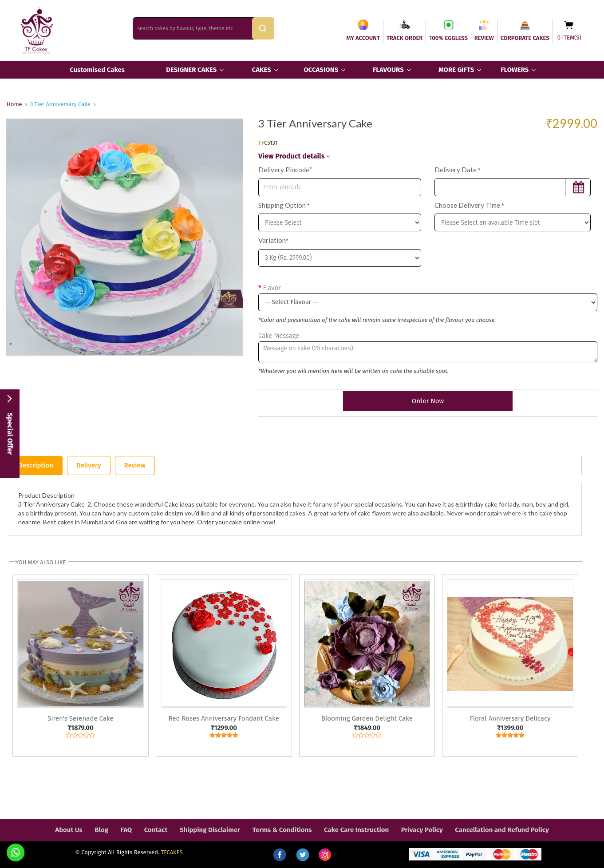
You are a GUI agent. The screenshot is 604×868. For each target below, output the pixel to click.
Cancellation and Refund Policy (502, 830)
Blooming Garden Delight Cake (367, 718)
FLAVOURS (388, 70)
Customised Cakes (97, 70)
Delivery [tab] (89, 465)
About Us (69, 830)
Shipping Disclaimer (210, 830)
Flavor (272, 288)
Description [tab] (36, 465)
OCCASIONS (321, 70)
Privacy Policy (422, 830)
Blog (101, 830)
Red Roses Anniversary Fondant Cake (224, 718)
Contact (156, 830)
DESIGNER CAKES (191, 70)
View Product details (294, 156)
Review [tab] (135, 465)
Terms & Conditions (282, 830)
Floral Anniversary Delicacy (510, 718)
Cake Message (279, 336)
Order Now (428, 401)
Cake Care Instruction (356, 830)
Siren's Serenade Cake (81, 718)
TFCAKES (172, 852)
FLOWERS (515, 70)
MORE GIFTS (456, 70)
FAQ (126, 830)
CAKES (262, 70)
